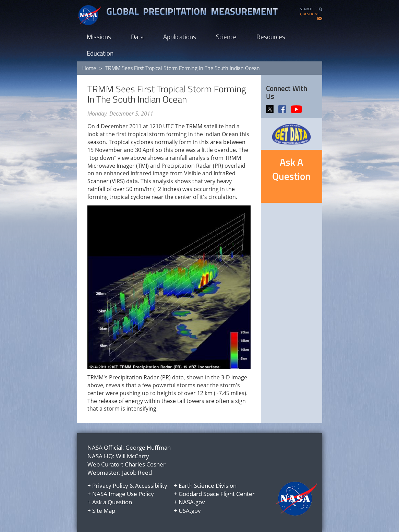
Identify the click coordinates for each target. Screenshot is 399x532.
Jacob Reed (137, 472)
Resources (271, 37)
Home (89, 68)
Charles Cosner (145, 464)
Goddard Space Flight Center (217, 494)
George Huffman (148, 447)
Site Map (104, 511)
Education (100, 53)
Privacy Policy (110, 486)
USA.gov (190, 511)
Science (226, 37)
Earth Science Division (208, 486)
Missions (99, 37)
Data (137, 37)
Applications (180, 37)
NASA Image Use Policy (123, 494)
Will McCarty (132, 456)
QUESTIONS (310, 14)
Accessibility (151, 486)
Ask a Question (112, 502)
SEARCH (306, 9)
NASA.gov (192, 502)
